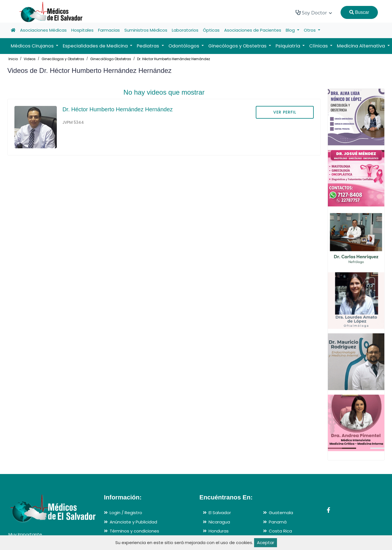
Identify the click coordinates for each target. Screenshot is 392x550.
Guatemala (281, 513)
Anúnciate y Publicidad (133, 522)
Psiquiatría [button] (288, 46)
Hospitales (82, 30)
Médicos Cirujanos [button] (33, 46)
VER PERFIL (285, 112)
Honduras (219, 531)
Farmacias (109, 30)
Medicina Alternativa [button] (361, 46)
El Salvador (220, 513)
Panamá (278, 522)
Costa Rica (280, 531)
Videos (30, 59)
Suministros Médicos (146, 30)
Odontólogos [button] (184, 46)
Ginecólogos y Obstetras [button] (238, 46)
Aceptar (266, 543)
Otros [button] (310, 30)
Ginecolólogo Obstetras (111, 59)
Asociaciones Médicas (43, 30)
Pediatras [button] (149, 46)
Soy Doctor (314, 13)
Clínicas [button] (319, 46)
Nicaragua (219, 522)
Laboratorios (185, 30)
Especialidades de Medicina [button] (96, 46)
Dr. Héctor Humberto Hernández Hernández (174, 59)
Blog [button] (291, 30)
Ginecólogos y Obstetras (63, 59)
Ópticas (211, 30)
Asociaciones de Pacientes (253, 30)
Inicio (13, 59)
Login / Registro (126, 513)
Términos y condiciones (134, 531)
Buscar (359, 12)
